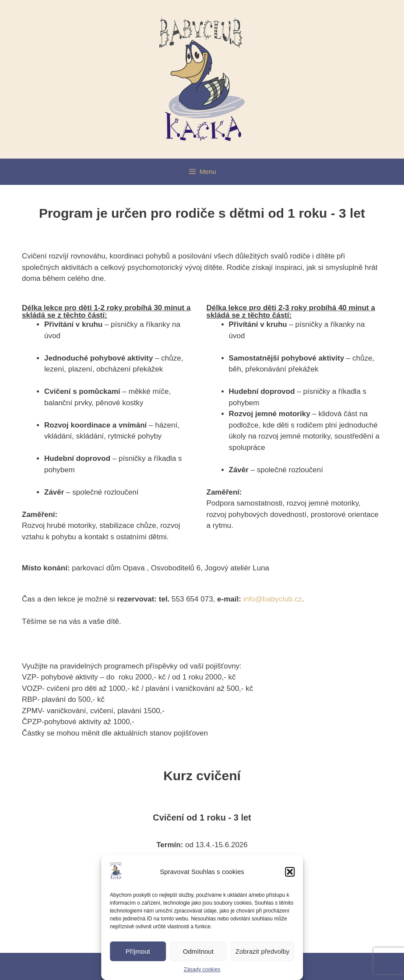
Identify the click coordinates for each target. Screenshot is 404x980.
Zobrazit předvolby (262, 951)
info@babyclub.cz (273, 599)
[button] (290, 872)
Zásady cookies (202, 969)
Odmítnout (198, 951)
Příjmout (138, 951)
